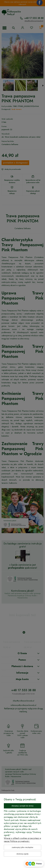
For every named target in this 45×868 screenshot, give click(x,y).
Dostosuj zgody (23, 854)
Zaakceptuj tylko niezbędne (22, 847)
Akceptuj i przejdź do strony (22, 806)
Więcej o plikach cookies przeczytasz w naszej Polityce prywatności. (22, 840)
